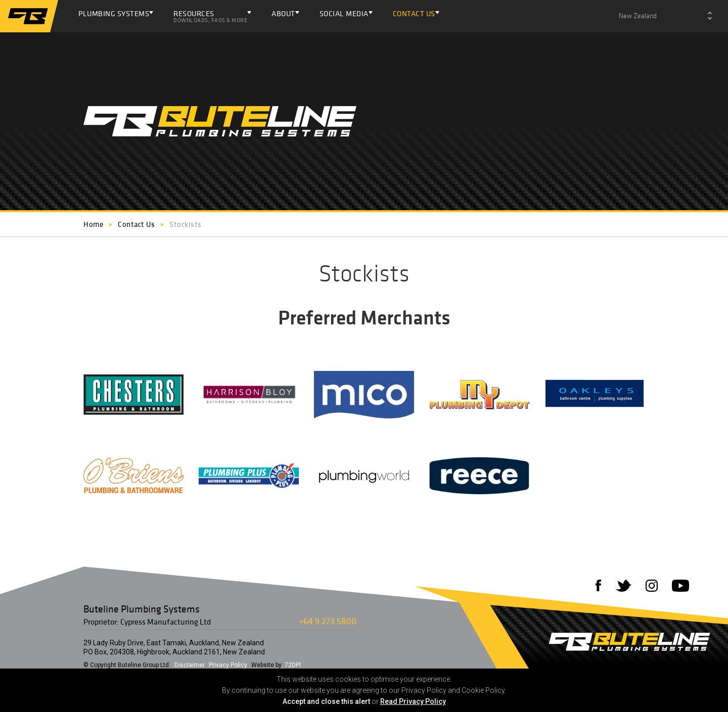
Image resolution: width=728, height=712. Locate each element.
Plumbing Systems (114, 13)
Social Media (344, 13)
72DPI (293, 665)
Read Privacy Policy (413, 701)
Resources (210, 16)
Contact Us (414, 13)
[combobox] (665, 16)
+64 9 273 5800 (328, 621)
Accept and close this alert (326, 701)
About (283, 13)
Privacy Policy (228, 665)
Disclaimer (190, 665)
